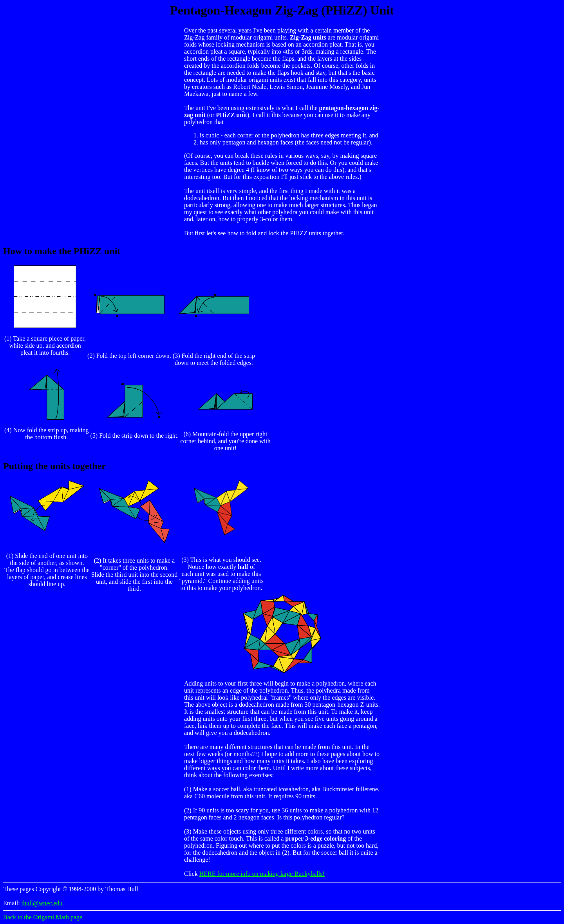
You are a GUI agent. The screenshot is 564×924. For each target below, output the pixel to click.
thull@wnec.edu (42, 903)
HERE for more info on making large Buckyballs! (262, 874)
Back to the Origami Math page (43, 917)
